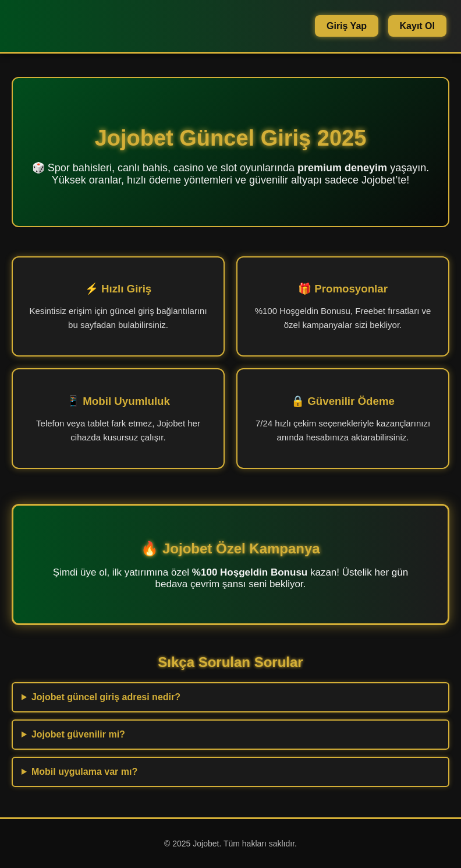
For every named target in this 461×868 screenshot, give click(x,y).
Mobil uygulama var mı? (84, 772)
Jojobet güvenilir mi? (78, 734)
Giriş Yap (347, 26)
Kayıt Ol (417, 26)
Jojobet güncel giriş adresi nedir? (106, 697)
